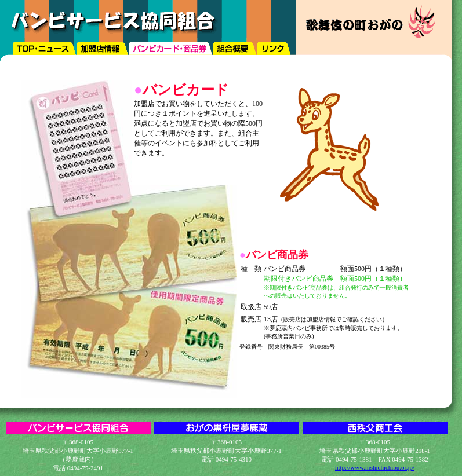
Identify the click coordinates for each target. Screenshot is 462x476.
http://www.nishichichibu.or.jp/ (375, 467)
